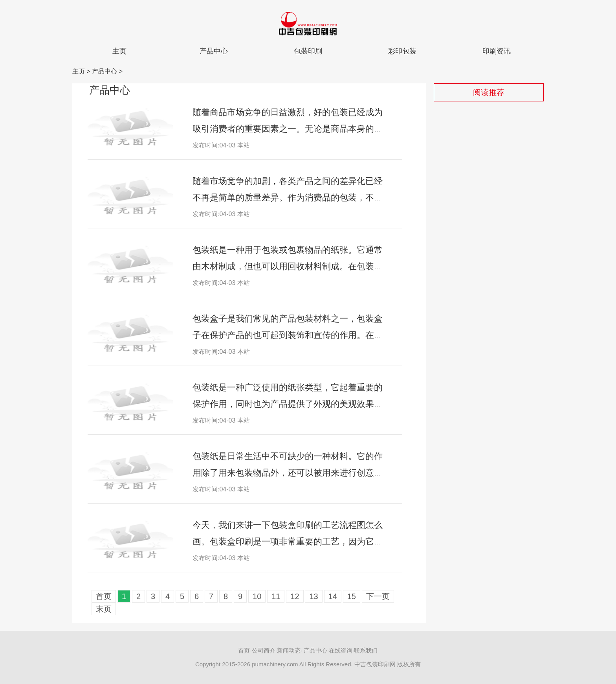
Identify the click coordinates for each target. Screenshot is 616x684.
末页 (104, 609)
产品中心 (214, 51)
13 (313, 596)
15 (352, 596)
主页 (119, 51)
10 (257, 596)
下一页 (378, 596)
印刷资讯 (497, 51)
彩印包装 (402, 51)
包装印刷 (308, 51)
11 (276, 596)
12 (295, 596)
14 (333, 596)
